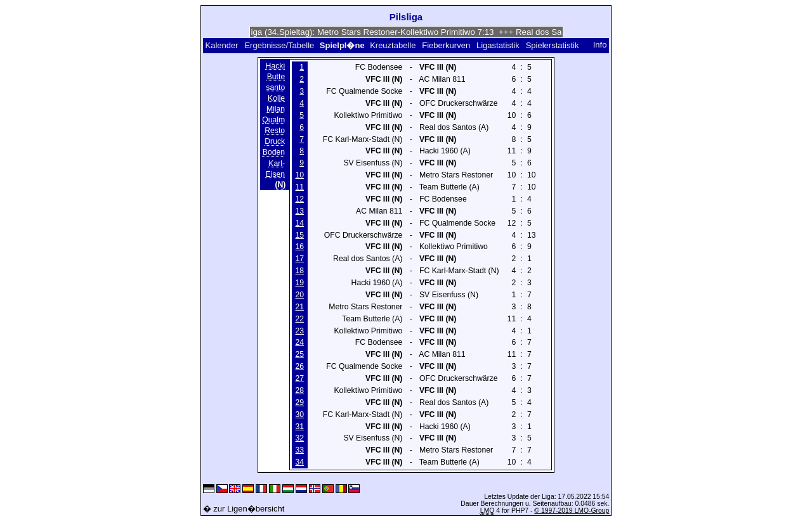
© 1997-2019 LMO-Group (572, 511)
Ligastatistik (498, 45)
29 (300, 402)
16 (300, 247)
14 (300, 223)
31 (300, 427)
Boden (274, 153)
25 (300, 354)
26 (300, 366)
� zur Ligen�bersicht (244, 509)
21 (300, 307)
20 (300, 295)
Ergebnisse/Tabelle (279, 45)
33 (300, 450)
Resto (275, 131)
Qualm (273, 120)
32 (300, 438)
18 (300, 271)
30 (300, 415)
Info (600, 45)
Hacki (276, 66)
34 (300, 462)
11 (300, 187)
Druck (275, 142)
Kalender (222, 45)
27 (300, 378)
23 (300, 331)
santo (275, 87)
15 (300, 235)
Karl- (277, 164)
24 (300, 342)
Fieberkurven (446, 45)
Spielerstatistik (553, 45)
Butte (276, 77)
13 (300, 211)
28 (300, 390)
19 (300, 283)
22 (300, 319)
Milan (276, 109)
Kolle (276, 98)
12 (300, 199)
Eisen (276, 174)
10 (300, 175)
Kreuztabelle (393, 45)
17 (300, 259)
